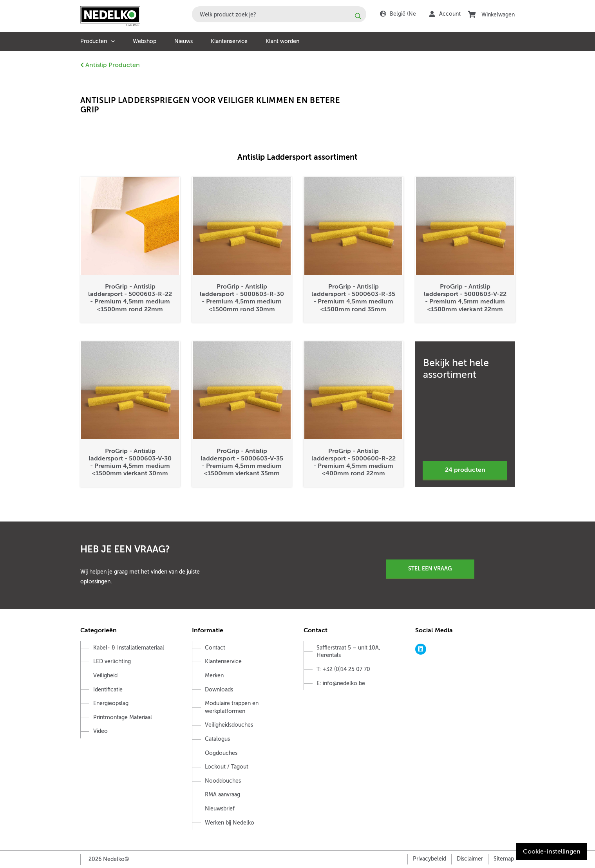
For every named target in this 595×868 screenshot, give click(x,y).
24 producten (465, 470)
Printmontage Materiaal (123, 717)
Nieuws (184, 41)
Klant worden (282, 41)
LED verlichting (112, 661)
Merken (214, 676)
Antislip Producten (110, 65)
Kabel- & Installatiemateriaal (129, 648)
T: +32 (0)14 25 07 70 (343, 669)
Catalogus (217, 739)
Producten (94, 41)
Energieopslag (111, 703)
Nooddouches (223, 781)
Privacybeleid (430, 859)
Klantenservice (229, 41)
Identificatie (108, 690)
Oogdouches (221, 753)
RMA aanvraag (222, 795)
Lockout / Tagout (227, 767)
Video (100, 731)
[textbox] (279, 14)
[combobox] (279, 14)
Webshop (145, 41)
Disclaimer (470, 859)
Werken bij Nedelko (230, 823)
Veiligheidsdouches (229, 725)
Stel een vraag (430, 568)
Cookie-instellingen (552, 852)
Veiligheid (105, 676)
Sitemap (504, 859)
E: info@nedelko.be (341, 683)
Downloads (219, 690)
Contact (215, 648)
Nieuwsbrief (220, 809)
